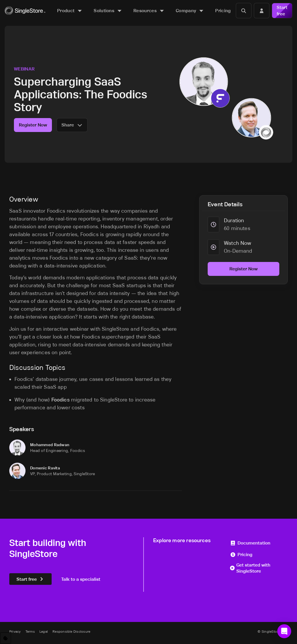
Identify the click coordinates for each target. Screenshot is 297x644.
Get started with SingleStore (250, 568)
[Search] (244, 11)
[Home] (25, 11)
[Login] (262, 11)
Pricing (241, 555)
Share (72, 125)
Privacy (15, 631)
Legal (44, 631)
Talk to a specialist (81, 579)
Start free (282, 11)
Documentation (250, 543)
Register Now (33, 125)
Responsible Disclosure (71, 631)
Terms (30, 631)
